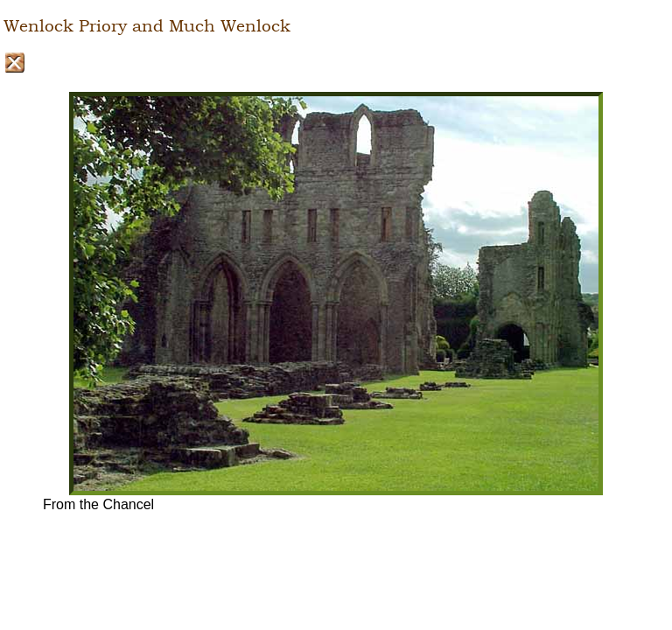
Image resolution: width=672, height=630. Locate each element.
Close (14, 63)
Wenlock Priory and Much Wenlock (147, 26)
